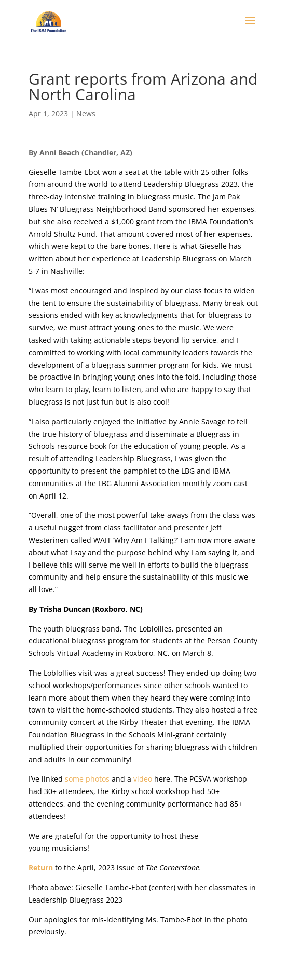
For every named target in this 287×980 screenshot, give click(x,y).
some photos (87, 779)
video (143, 779)
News (86, 113)
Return (42, 868)
